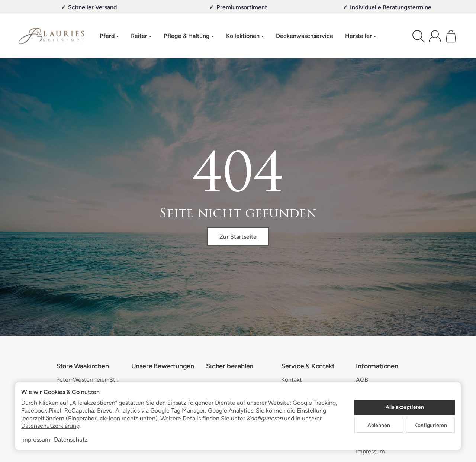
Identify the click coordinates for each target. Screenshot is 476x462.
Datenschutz (71, 440)
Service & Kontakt (308, 366)
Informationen (377, 366)
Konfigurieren (431, 425)
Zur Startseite (238, 237)
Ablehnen (379, 425)
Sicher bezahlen (230, 366)
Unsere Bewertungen (163, 366)
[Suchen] (419, 36)
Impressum (36, 440)
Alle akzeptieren (405, 407)
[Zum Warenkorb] (451, 36)
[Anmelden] (435, 36)
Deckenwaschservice (305, 36)
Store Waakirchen (83, 366)
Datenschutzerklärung (50, 426)
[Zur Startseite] (52, 36)
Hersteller (361, 36)
